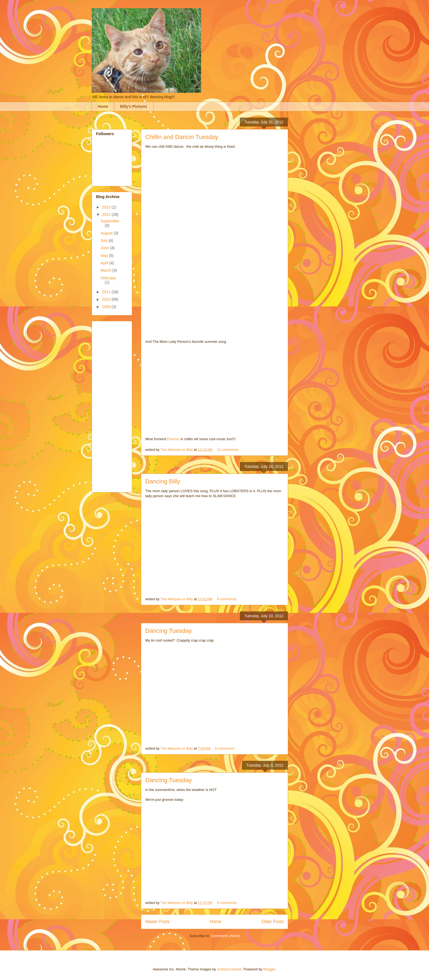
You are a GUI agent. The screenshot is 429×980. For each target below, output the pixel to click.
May (105, 256)
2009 (107, 307)
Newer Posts (157, 922)
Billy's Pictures (134, 106)
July (105, 240)
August (107, 233)
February (108, 278)
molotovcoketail (229, 969)
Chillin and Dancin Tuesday (182, 137)
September (110, 221)
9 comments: (228, 903)
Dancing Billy (163, 481)
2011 (107, 292)
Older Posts (273, 922)
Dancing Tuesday (169, 631)
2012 (107, 214)
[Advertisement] (118, 405)
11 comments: (229, 450)
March (107, 270)
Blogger (269, 969)
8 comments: (228, 599)
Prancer (173, 439)
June (105, 248)
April (105, 263)
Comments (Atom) (225, 936)
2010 (107, 299)
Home (103, 106)
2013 (107, 207)
